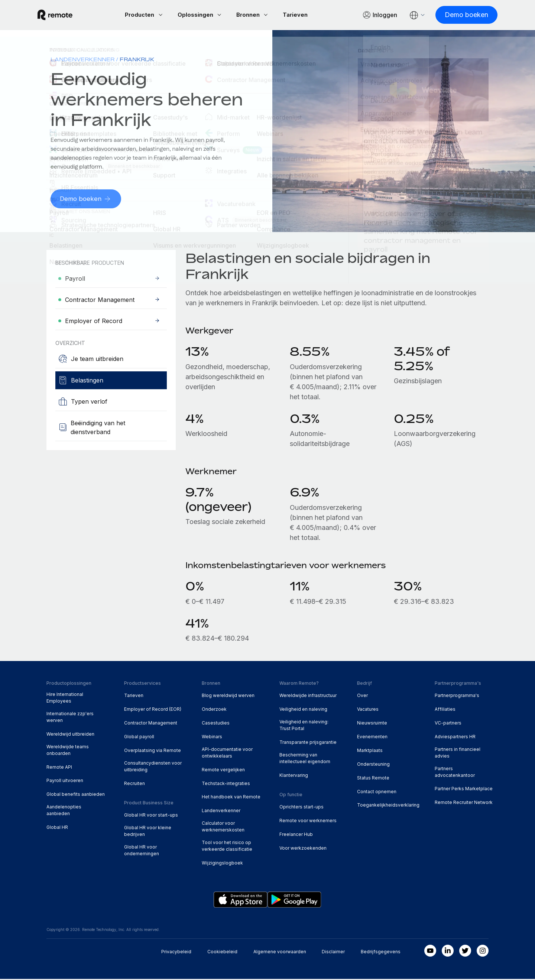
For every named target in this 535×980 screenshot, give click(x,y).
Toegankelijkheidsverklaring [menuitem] (388, 806)
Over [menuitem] (362, 696)
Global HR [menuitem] (57, 828)
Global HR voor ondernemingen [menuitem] (142, 851)
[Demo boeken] (458, 15)
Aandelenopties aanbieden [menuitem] (64, 811)
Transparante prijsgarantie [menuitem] (308, 743)
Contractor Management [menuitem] (151, 724)
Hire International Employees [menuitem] (65, 699)
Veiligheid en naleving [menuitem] (303, 710)
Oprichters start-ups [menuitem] (301, 808)
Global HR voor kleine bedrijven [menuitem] (148, 832)
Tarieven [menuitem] (134, 696)
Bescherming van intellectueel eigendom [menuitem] (305, 759)
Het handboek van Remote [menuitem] (231, 798)
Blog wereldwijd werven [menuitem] (228, 696)
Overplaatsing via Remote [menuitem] (153, 751)
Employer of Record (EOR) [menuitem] (153, 710)
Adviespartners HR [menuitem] (455, 738)
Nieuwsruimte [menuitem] (372, 724)
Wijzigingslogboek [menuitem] (222, 864)
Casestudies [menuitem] (216, 724)
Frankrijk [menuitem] (137, 60)
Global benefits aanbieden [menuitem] (76, 795)
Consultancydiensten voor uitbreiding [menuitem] (153, 767)
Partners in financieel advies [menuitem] (458, 754)
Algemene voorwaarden (280, 953)
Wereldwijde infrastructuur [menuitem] (308, 696)
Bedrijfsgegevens (381, 953)
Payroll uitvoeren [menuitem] (65, 782)
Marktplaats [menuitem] (370, 751)
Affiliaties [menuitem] (445, 710)
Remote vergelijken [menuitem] (223, 771)
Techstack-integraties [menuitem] (226, 784)
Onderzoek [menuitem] (214, 710)
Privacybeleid (176, 953)
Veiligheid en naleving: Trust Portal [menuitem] (304, 726)
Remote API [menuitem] (59, 768)
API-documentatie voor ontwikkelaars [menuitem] (227, 754)
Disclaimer (333, 953)
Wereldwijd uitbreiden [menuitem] (70, 735)
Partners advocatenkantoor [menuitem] (455, 773)
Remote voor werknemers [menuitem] (308, 822)
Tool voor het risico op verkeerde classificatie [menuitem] (227, 847)
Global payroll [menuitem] (139, 738)
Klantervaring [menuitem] (294, 776)
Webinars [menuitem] (212, 738)
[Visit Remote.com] (64, 16)
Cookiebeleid (222, 953)
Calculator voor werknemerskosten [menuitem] (223, 828)
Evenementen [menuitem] (372, 738)
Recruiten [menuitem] (134, 784)
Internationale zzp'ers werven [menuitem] (70, 718)
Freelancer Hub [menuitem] (296, 835)
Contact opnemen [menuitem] (377, 793)
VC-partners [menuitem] (448, 724)
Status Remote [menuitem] (373, 779)
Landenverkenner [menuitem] (82, 60)
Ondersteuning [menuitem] (373, 765)
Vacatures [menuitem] (368, 710)
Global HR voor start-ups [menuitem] (151, 816)
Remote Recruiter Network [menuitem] (464, 803)
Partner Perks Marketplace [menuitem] (464, 790)
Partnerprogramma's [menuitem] (457, 696)
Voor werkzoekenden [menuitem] (303, 849)
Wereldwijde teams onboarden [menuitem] (68, 751)
